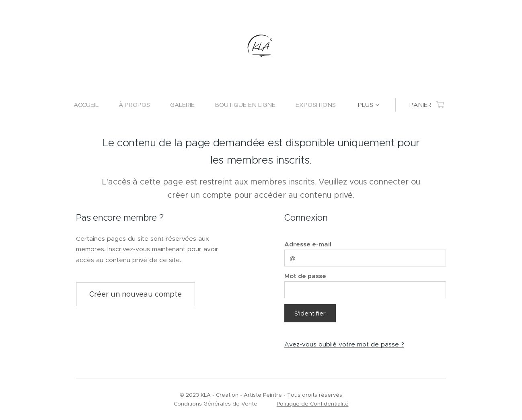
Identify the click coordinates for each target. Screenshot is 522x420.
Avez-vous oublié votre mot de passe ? (344, 344)
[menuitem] (91, 105)
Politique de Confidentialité (313, 404)
